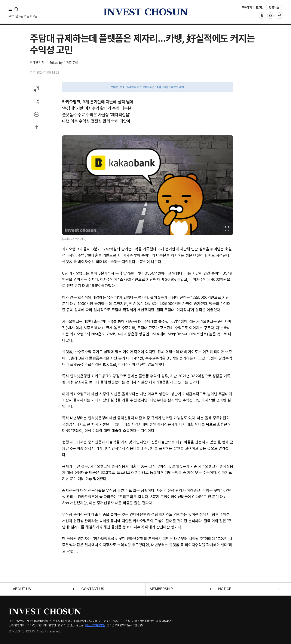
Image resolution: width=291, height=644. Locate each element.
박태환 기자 (37, 62)
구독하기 (247, 7)
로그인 (260, 7)
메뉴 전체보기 (11, 9)
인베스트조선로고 (145, 12)
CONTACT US (93, 589)
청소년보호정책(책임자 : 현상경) (125, 625)
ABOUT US (22, 589)
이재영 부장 (71, 62)
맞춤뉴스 (274, 7)
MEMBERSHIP (161, 589)
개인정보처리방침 (95, 625)
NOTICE (225, 589)
